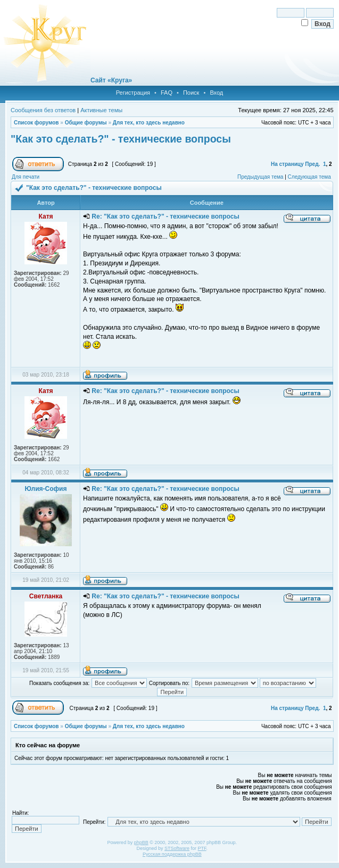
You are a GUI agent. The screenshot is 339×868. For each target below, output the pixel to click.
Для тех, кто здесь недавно (149, 123)
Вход (216, 93)
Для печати (26, 177)
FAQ (167, 93)
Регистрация (133, 93)
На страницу (287, 164)
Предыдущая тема (260, 177)
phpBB (141, 842)
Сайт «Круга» (111, 80)
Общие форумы (86, 123)
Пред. (312, 164)
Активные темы (101, 110)
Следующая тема (309, 177)
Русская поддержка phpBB (172, 854)
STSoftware (177, 848)
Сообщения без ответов (43, 110)
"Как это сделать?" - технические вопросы (121, 139)
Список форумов (36, 123)
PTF (202, 848)
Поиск (191, 93)
